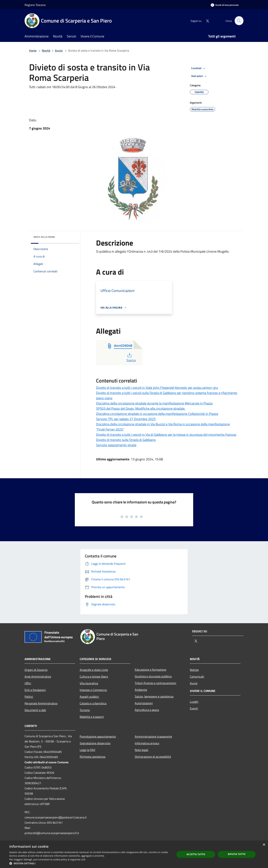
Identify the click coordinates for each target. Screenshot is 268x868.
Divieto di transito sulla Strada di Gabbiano (126, 440)
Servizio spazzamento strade (116, 445)
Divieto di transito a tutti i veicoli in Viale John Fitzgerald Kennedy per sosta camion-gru (157, 388)
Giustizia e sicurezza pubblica (153, 676)
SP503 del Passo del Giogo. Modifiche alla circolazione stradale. (141, 408)
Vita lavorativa (89, 683)
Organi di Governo (36, 670)
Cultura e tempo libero (94, 676)
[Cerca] (239, 21)
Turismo (85, 710)
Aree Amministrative (38, 676)
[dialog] (134, 854)
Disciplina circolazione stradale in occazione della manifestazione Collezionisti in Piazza (157, 414)
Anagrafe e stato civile (94, 670)
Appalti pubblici (89, 697)
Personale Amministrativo (41, 703)
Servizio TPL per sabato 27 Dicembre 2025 (126, 419)
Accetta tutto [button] (196, 854)
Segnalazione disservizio (95, 743)
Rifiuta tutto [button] (237, 854)
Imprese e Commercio (93, 690)
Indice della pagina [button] (44, 237)
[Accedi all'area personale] (225, 5)
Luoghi (194, 702)
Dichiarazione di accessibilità (153, 757)
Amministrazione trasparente (153, 736)
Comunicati (197, 676)
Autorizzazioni (144, 703)
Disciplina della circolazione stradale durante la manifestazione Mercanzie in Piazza (154, 403)
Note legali (142, 750)
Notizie (194, 670)
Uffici (28, 683)
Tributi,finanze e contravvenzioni (155, 683)
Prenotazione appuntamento (98, 736)
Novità (46, 50)
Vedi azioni (200, 76)
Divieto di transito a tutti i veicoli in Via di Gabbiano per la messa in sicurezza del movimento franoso (166, 435)
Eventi (194, 708)
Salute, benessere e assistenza (154, 696)
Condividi (199, 68)
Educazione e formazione (150, 670)
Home (33, 50)
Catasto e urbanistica (93, 703)
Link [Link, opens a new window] (83, 860)
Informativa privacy (147, 743)
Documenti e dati (35, 710)
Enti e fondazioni (35, 690)
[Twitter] (206, 21)
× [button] (264, 845)
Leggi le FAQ (87, 750)
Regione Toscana (35, 5)
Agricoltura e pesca (147, 710)
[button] (90, 863)
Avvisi (59, 50)
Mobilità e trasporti (92, 717)
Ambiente (141, 690)
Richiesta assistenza (92, 757)
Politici (29, 697)
